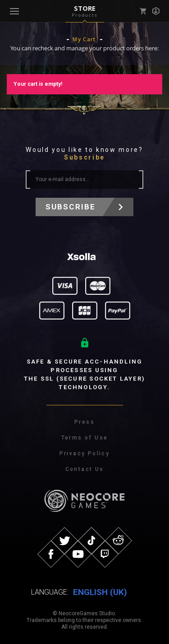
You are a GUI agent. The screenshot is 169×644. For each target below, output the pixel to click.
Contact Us (85, 469)
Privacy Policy (85, 453)
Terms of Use (85, 438)
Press (84, 422)
